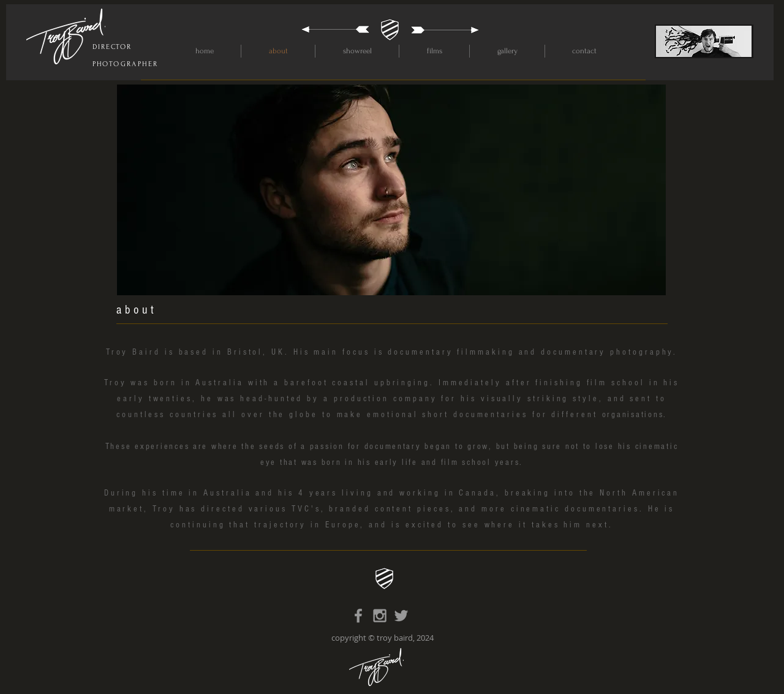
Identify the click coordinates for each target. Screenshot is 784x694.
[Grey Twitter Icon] (401, 616)
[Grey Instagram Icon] (380, 616)
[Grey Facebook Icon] (358, 616)
